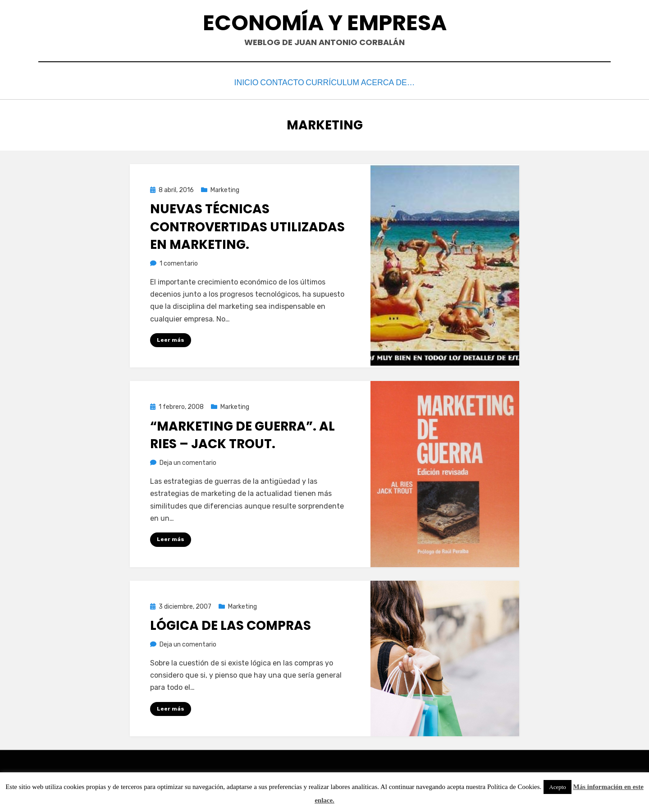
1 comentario (179, 261)
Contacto (283, 82)
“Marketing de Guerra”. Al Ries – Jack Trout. (242, 433)
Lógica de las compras (231, 623)
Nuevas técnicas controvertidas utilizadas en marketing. (247, 225)
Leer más (171, 338)
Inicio (235, 82)
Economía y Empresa (325, 23)
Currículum (342, 82)
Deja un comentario (188, 461)
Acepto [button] (558, 787)
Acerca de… (403, 82)
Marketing (225, 188)
